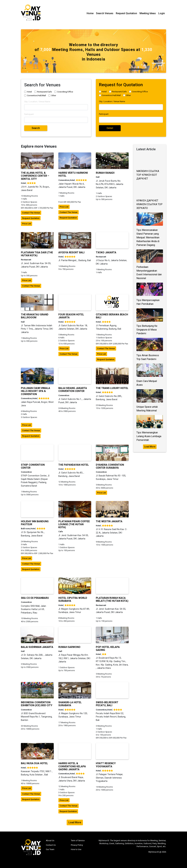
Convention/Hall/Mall (36, 95)
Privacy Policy (77, 845)
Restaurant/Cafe (44, 92)
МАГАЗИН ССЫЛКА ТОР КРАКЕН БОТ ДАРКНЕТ (148, 175)
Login (162, 13)
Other (54, 95)
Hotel (29, 92)
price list (27, 224)
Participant (29, 114)
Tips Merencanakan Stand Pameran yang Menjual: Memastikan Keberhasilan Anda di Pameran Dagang (148, 237)
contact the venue (31, 213)
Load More (150, 447)
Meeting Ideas (148, 13)
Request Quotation (126, 13)
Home (90, 13)
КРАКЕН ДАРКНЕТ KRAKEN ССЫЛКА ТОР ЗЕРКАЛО (149, 204)
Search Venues (105, 13)
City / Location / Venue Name (37, 102)
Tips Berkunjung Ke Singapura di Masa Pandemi (147, 330)
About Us (50, 840)
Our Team (50, 849)
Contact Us (51, 845)
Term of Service (78, 840)
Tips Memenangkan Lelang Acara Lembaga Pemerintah (149, 436)
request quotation (31, 218)
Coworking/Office (65, 92)
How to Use (76, 849)
